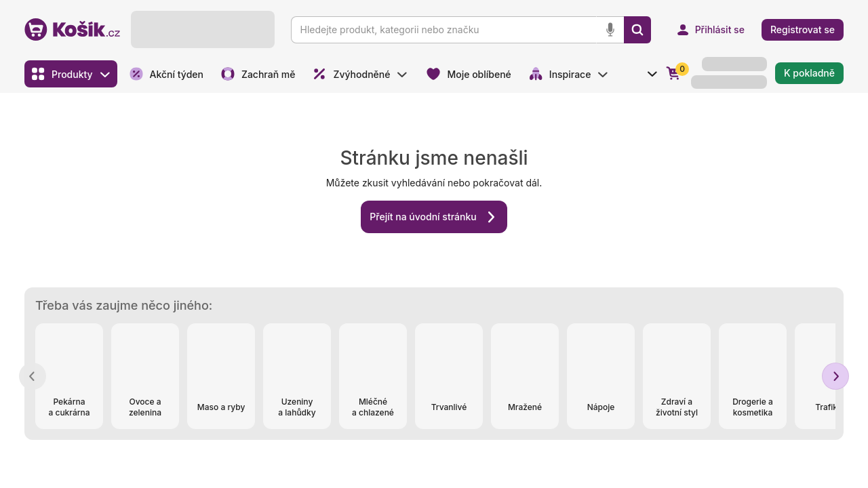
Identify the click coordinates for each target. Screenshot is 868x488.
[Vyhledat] (637, 30)
